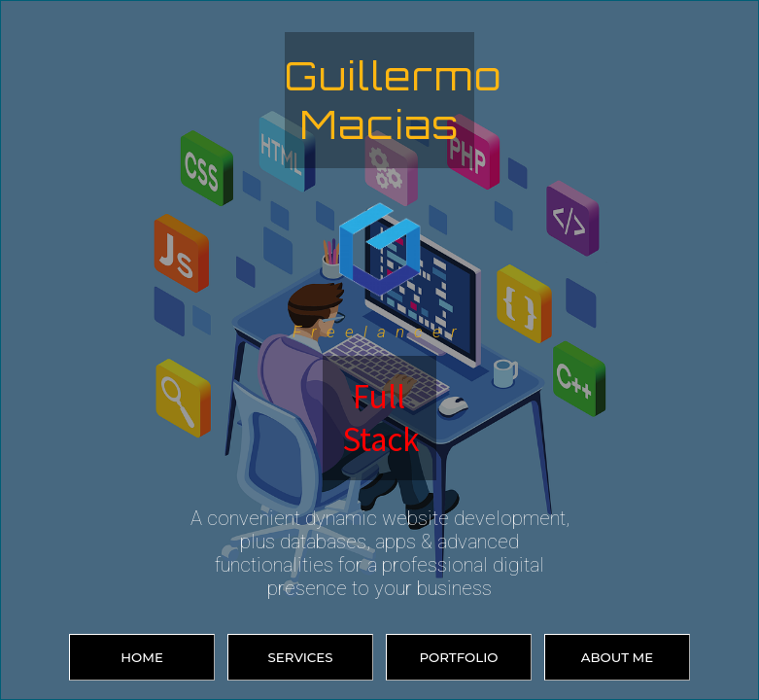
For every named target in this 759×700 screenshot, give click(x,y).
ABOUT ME (617, 657)
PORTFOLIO (459, 657)
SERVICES (300, 657)
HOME (142, 657)
